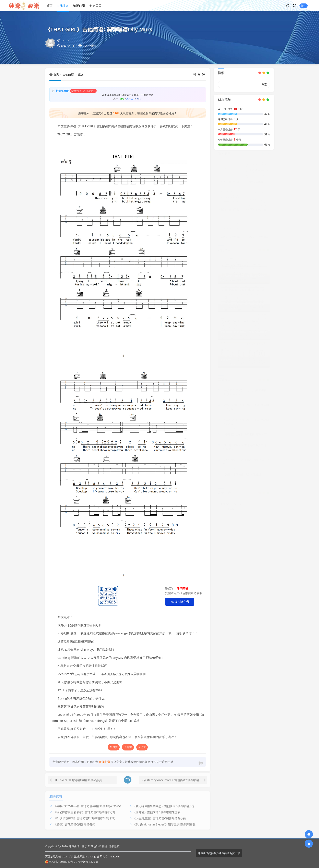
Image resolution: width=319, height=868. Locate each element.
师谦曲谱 (74, 846)
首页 (52, 5)
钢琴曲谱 (81, 5)
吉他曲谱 (65, 5)
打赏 (114, 747)
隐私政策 (114, 846)
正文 (81, 74)
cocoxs (63, 40)
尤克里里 (97, 5)
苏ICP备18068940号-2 (60, 862)
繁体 (301, 6)
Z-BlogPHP (94, 846)
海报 (128, 747)
